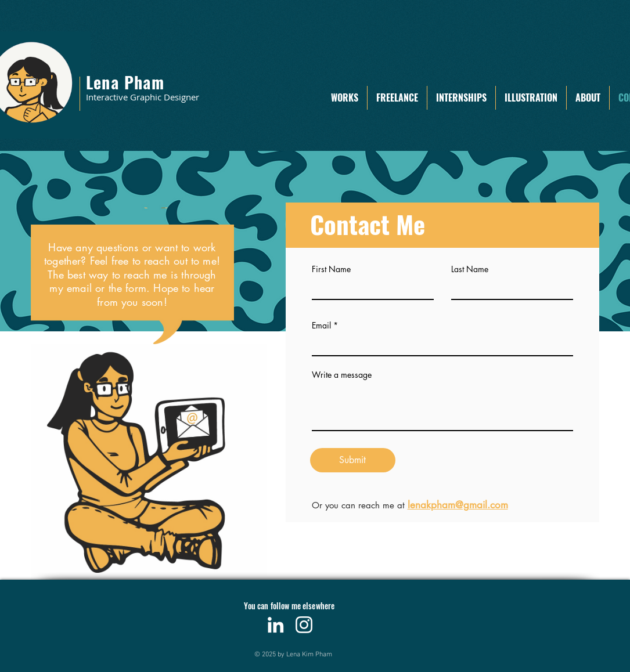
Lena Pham (125, 82)
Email (321, 326)
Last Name (470, 269)
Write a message (342, 375)
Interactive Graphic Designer (143, 97)
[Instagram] (304, 625)
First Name (331, 269)
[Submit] (353, 460)
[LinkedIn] (276, 625)
